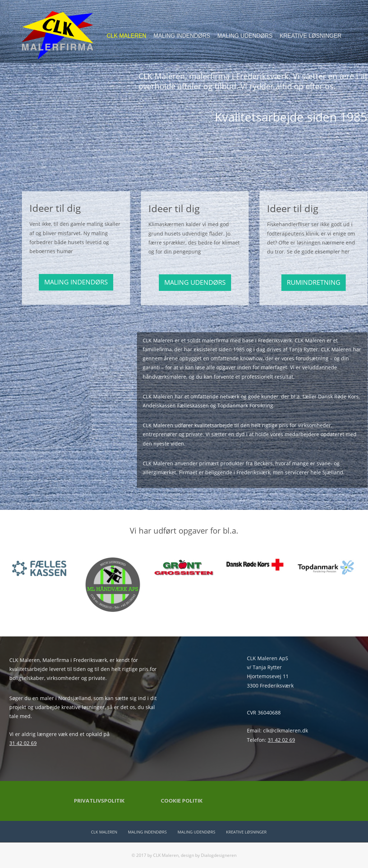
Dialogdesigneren (219, 855)
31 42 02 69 (23, 743)
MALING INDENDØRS (182, 36)
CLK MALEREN (126, 36)
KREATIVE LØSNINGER (310, 36)
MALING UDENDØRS (245, 36)
